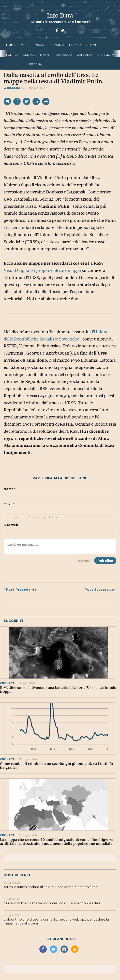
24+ (22, 45)
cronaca (37, 45)
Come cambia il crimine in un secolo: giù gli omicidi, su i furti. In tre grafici (56, 766)
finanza (75, 45)
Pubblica (105, 561)
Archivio (103, 55)
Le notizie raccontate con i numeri (60, 22)
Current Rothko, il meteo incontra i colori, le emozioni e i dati (52, 903)
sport (45, 55)
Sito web (11, 525)
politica (12, 55)
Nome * (10, 489)
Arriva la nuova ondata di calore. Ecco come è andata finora (51, 887)
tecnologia (63, 55)
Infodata (12, 88)
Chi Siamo (84, 55)
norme (92, 45)
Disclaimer (84, 561)
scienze (29, 55)
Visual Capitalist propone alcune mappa (42, 270)
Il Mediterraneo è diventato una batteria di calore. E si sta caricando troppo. (58, 690)
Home (11, 45)
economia (56, 45)
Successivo (100, 589)
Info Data (60, 15)
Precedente (20, 589)
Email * (9, 504)
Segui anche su (60, 939)
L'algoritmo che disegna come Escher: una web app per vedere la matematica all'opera (56, 921)
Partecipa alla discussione (60, 478)
